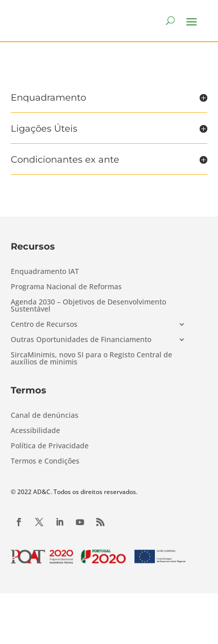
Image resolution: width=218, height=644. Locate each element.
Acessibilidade (35, 431)
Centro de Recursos (44, 325)
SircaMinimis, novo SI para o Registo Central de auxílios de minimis (91, 359)
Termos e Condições (45, 462)
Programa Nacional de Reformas (66, 287)
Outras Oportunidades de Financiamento (81, 340)
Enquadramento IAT (45, 272)
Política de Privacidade (50, 446)
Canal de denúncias (45, 416)
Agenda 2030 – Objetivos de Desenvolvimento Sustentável (88, 306)
